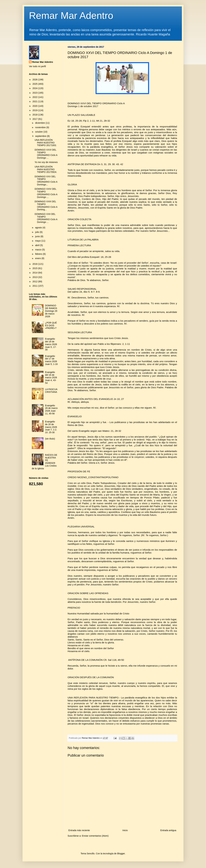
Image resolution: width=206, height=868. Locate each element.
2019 (35, 110)
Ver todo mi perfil (37, 66)
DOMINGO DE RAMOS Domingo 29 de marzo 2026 (51, 311)
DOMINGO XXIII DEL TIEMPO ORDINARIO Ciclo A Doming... (46, 205)
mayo (38, 241)
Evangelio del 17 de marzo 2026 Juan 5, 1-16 (51, 360)
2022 (35, 97)
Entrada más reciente (79, 830)
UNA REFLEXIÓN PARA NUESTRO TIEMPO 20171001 (45, 143)
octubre (39, 132)
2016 (35, 264)
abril (37, 245)
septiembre (41, 136)
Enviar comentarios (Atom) (95, 836)
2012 (35, 281)
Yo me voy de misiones (46, 162)
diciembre (40, 123)
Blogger (121, 854)
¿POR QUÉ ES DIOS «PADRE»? (51, 325)
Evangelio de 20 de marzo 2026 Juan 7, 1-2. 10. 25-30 (51, 427)
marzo (39, 250)
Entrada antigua (168, 830)
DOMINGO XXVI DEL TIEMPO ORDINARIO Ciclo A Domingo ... (46, 154)
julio (37, 232)
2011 (35, 286)
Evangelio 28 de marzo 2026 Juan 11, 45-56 (51, 410)
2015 (35, 268)
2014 (35, 273)
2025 (35, 84)
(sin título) (50, 439)
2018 (35, 115)
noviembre (41, 127)
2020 (35, 106)
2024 (35, 88)
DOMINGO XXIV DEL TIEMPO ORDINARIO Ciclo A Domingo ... (46, 193)
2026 (35, 80)
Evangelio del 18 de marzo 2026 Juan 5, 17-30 (51, 344)
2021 (35, 101)
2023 (35, 93)
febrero (39, 254)
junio (38, 236)
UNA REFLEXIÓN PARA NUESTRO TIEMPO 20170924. (46, 169)
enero (38, 258)
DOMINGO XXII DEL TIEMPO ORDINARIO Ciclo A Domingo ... (46, 218)
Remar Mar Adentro (71, 16)
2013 (35, 277)
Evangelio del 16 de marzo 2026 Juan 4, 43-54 (51, 378)
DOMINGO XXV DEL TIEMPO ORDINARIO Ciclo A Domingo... (46, 181)
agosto (39, 228)
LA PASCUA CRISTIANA (51, 391)
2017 (35, 119)
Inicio (125, 830)
